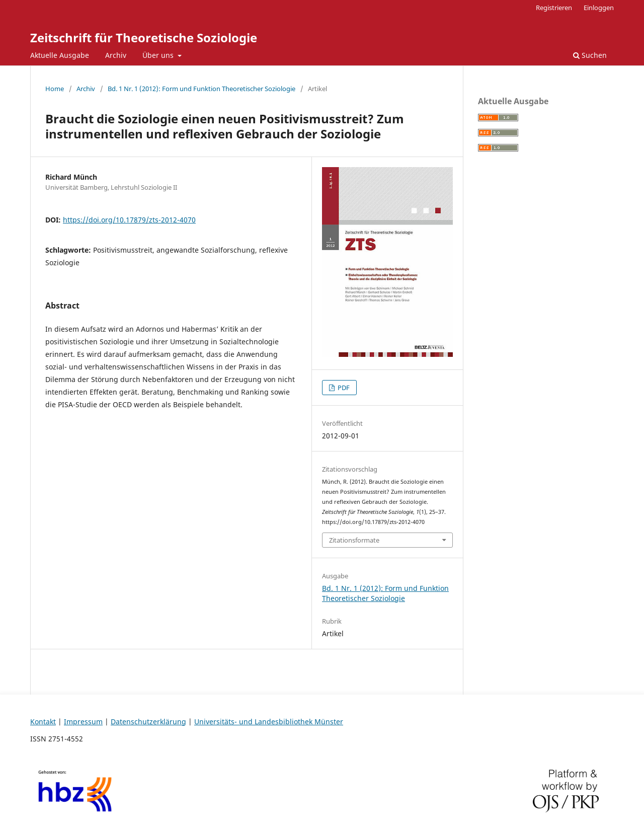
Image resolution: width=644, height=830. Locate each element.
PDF (343, 388)
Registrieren (554, 8)
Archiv (116, 55)
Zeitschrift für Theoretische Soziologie (144, 37)
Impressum (83, 722)
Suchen (590, 55)
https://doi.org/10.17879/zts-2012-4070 (129, 220)
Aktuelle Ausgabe (60, 55)
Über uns (159, 55)
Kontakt (43, 722)
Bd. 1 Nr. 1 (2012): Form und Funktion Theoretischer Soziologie (202, 89)
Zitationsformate (354, 540)
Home (55, 89)
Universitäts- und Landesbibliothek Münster (269, 722)
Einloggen (599, 8)
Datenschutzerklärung (148, 722)
